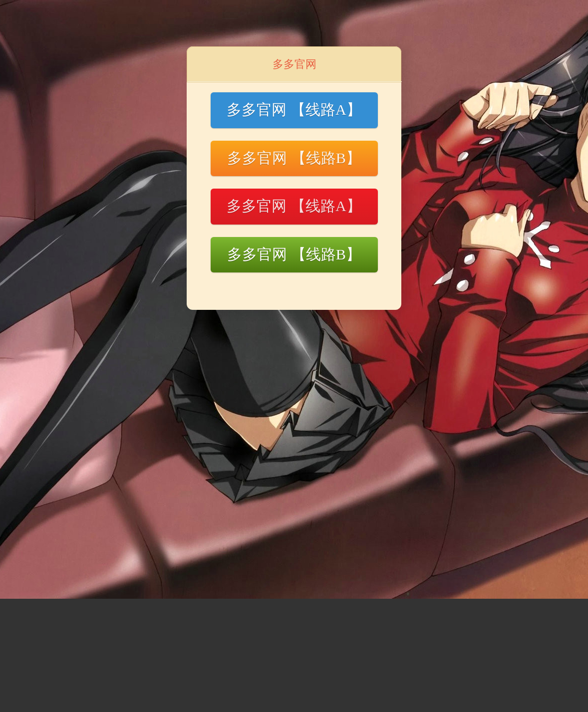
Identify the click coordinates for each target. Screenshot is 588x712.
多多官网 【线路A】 (294, 110)
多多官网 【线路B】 (294, 158)
